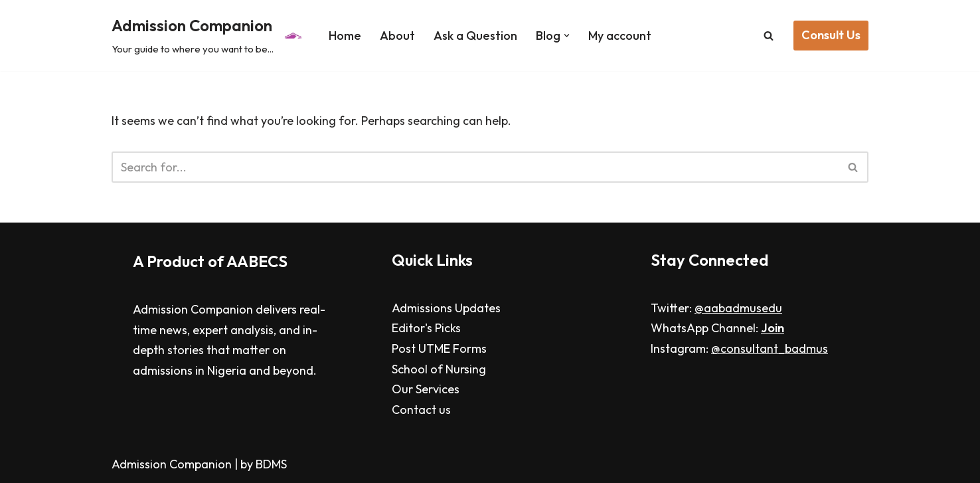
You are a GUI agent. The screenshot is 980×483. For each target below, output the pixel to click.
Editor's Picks (426, 328)
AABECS (257, 261)
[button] (567, 36)
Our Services (426, 389)
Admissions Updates (446, 308)
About (397, 36)
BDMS (271, 464)
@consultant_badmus (770, 348)
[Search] (769, 36)
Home (345, 36)
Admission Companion (173, 464)
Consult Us (831, 35)
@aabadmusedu (738, 308)
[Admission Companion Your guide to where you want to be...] (208, 36)
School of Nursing (439, 369)
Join (773, 328)
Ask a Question (475, 36)
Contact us (421, 410)
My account (620, 36)
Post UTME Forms (439, 348)
